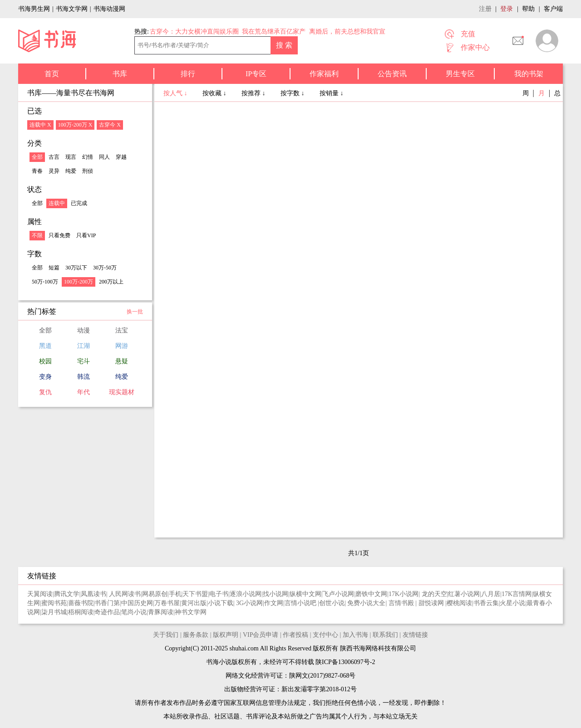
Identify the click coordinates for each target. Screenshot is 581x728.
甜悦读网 (432, 603)
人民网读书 (125, 594)
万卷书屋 (167, 603)
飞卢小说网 (338, 594)
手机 (175, 594)
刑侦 (88, 171)
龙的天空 (434, 594)
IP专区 (256, 74)
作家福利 (324, 74)
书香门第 (107, 603)
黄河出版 (194, 603)
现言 (71, 157)
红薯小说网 (464, 594)
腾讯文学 (67, 594)
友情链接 (415, 635)
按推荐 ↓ (254, 93)
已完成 (79, 203)
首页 (52, 74)
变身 (45, 377)
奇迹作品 (107, 612)
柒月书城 (54, 612)
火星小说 (512, 603)
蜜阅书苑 (54, 603)
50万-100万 (45, 282)
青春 (37, 171)
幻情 (88, 157)
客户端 (553, 9)
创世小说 (332, 603)
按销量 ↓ (332, 93)
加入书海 (355, 635)
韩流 (84, 377)
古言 (54, 157)
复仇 (45, 392)
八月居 (491, 594)
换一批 (135, 312)
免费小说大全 (366, 603)
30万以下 (76, 268)
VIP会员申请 (261, 635)
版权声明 (226, 635)
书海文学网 (72, 9)
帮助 (528, 9)
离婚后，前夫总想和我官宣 (347, 32)
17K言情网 (517, 594)
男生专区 (460, 74)
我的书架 (529, 74)
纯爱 (71, 171)
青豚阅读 (161, 612)
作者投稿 (295, 635)
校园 (45, 361)
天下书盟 (195, 594)
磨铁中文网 (371, 594)
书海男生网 (34, 9)
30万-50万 (105, 268)
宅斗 (84, 361)
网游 (122, 346)
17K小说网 (404, 594)
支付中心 (325, 635)
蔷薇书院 (81, 603)
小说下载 (221, 603)
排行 (188, 74)
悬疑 (122, 361)
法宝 (122, 330)
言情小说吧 (301, 603)
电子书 (219, 594)
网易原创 (155, 594)
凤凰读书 (94, 594)
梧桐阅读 (81, 612)
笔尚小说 (134, 612)
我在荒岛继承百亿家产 (274, 32)
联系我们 (385, 635)
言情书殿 (402, 603)
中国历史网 (137, 603)
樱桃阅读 (459, 603)
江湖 (84, 346)
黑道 (45, 346)
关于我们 (166, 635)
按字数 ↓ (293, 93)
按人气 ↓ (176, 93)
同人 (104, 157)
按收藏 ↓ (215, 93)
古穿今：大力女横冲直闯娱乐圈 (194, 32)
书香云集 (486, 603)
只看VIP (86, 235)
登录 (507, 9)
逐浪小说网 (246, 594)
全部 (37, 157)
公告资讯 (392, 74)
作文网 (274, 603)
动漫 (84, 330)
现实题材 (122, 392)
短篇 (54, 268)
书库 (120, 74)
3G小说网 (249, 603)
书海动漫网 (109, 9)
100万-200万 (79, 282)
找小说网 (276, 594)
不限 (37, 235)
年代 (84, 392)
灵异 (54, 171)
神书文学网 (191, 612)
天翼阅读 (40, 594)
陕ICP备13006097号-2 (345, 662)
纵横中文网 (305, 594)
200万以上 (111, 282)
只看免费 (59, 235)
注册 (485, 9)
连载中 (57, 203)
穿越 (121, 157)
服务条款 (196, 635)
